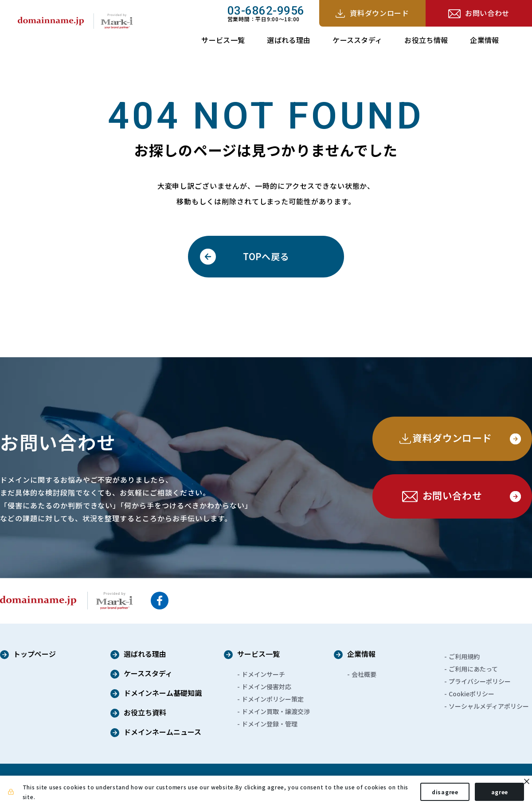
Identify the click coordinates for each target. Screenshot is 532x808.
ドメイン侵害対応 (266, 687)
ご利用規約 (464, 656)
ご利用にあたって (473, 669)
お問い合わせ (487, 13)
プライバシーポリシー (480, 681)
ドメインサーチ (263, 674)
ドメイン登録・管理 (270, 724)
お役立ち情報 (426, 40)
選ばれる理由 (289, 40)
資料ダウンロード (379, 13)
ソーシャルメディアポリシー (489, 706)
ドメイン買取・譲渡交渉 (276, 711)
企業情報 (484, 40)
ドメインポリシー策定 (273, 699)
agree (493, 794)
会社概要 (364, 674)
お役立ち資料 (145, 713)
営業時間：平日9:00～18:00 (266, 13)
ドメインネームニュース (162, 733)
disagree (439, 794)
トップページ (35, 655)
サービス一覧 (223, 40)
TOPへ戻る (266, 256)
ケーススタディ (357, 40)
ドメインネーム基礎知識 (163, 694)
